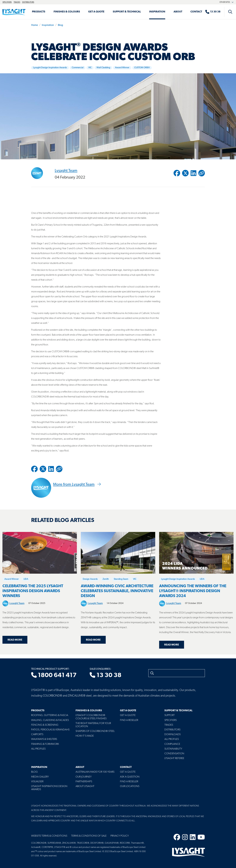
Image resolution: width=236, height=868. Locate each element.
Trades (17, 2)
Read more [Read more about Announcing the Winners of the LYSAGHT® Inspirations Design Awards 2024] (172, 645)
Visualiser (37, 782)
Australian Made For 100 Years (95, 772)
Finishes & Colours (67, 12)
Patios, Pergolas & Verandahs (50, 730)
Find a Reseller (129, 720)
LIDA (26, 579)
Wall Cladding (103, 68)
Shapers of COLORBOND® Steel (95, 731)
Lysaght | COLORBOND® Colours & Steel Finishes (91, 717)
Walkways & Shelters (44, 739)
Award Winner (122, 68)
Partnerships (84, 782)
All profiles (172, 739)
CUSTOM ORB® (142, 68)
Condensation (174, 754)
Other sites (226, 2)
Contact (196, 12)
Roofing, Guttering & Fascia (50, 715)
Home (34, 25)
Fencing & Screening (45, 725)
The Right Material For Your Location (93, 725)
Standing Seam (121, 579)
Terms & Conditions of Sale (89, 836)
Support (170, 715)
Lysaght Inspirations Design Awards (49, 788)
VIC (90, 68)
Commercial (78, 68)
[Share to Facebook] (177, 173)
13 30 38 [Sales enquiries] (105, 675)
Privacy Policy (120, 836)
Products (39, 12)
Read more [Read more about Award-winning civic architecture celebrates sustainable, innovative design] (93, 640)
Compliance (172, 744)
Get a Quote (96, 12)
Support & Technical (127, 12)
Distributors (28, 2)
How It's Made (85, 736)
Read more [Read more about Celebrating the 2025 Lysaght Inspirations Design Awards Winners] (15, 640)
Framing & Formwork (45, 744)
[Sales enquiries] (215, 12)
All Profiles (38, 749)
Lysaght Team (66, 171)
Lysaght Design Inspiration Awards (50, 68)
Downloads (172, 734)
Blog (60, 25)
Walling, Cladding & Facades (50, 720)
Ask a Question (130, 777)
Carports (37, 734)
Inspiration (157, 12)
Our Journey (84, 777)
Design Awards (90, 579)
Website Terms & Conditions (49, 836)
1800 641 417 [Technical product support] (54, 675)
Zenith (106, 579)
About (178, 12)
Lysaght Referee (174, 758)
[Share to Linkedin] (193, 173)
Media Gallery (40, 777)
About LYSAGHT (85, 786)
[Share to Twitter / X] (185, 173)
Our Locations (130, 786)
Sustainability (173, 749)
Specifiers (7, 2)
